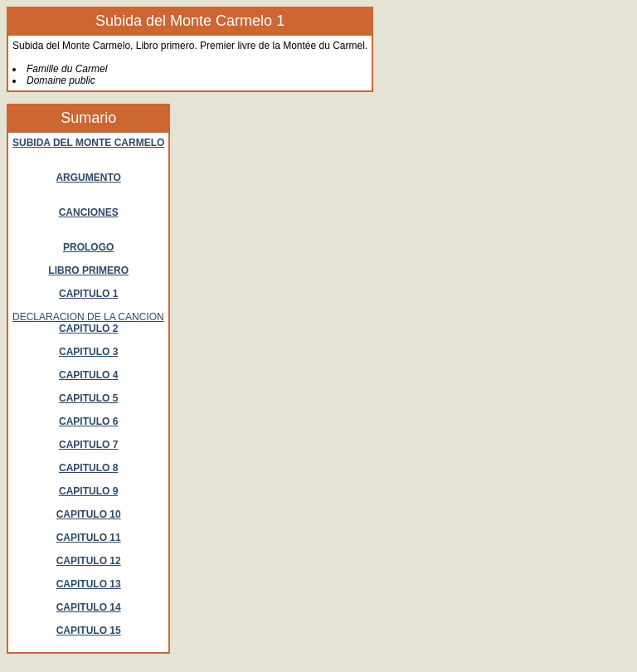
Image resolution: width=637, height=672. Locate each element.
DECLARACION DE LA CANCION (88, 317)
